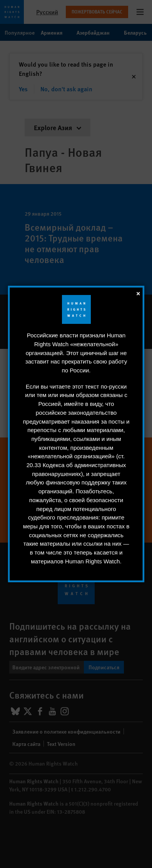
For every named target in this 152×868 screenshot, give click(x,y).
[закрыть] (138, 293)
